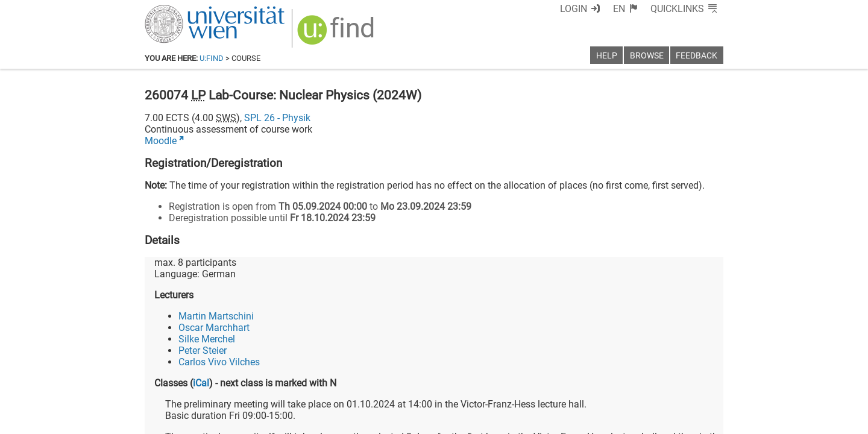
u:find (212, 58)
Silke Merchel (207, 339)
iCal (201, 383)
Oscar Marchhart (214, 328)
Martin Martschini (216, 316)
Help (607, 56)
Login (574, 9)
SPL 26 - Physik (277, 118)
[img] (337, 34)
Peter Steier (203, 351)
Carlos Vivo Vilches (219, 362)
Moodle (161, 141)
